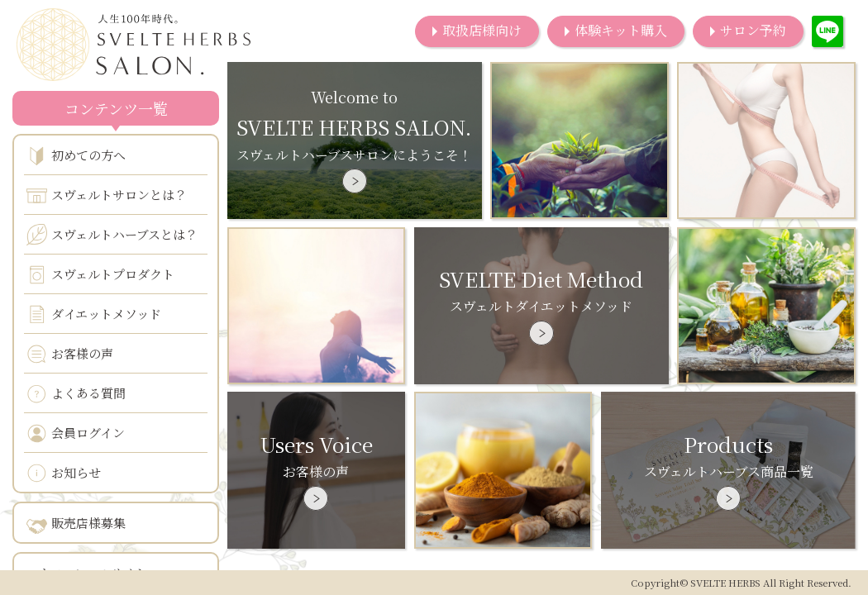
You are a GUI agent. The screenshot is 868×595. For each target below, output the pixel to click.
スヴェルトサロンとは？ (107, 195)
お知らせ (64, 473)
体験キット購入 (621, 30)
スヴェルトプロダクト (100, 275)
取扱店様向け (482, 30)
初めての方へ (76, 156)
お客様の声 (70, 354)
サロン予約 (753, 30)
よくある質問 (76, 394)
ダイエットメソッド (94, 314)
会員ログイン (76, 433)
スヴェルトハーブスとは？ (112, 235)
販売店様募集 (76, 524)
